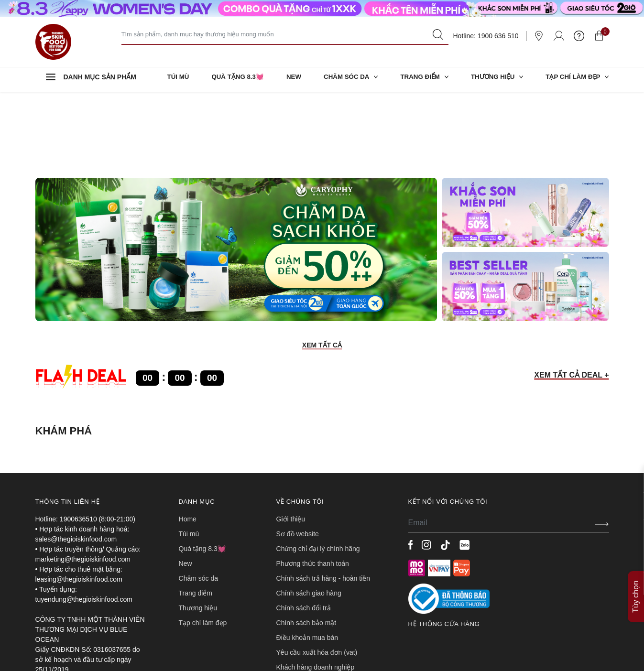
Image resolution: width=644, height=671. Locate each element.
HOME (188, 442)
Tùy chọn (636, 550)
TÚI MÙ (179, 79)
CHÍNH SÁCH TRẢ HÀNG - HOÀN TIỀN (323, 501)
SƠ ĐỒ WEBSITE (298, 456)
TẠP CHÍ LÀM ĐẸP (576, 79)
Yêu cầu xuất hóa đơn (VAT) (317, 575)
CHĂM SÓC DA (349, 79)
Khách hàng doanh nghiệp (316, 590)
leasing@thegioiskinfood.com (79, 502)
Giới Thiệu (291, 442)
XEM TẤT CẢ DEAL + (571, 298)
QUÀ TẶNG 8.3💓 (238, 79)
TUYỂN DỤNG (294, 605)
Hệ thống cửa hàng (444, 547)
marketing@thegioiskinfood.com (83, 482)
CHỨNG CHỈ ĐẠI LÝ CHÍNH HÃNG (318, 471)
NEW (293, 79)
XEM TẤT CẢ (322, 268)
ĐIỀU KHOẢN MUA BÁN (307, 560)
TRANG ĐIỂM (422, 79)
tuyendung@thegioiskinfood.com (84, 522)
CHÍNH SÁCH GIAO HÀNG (309, 516)
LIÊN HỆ (287, 619)
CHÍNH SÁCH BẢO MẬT (306, 545)
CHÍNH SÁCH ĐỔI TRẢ (304, 530)
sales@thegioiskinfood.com (76, 462)
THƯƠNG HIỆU (495, 79)
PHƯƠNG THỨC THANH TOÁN (313, 486)
